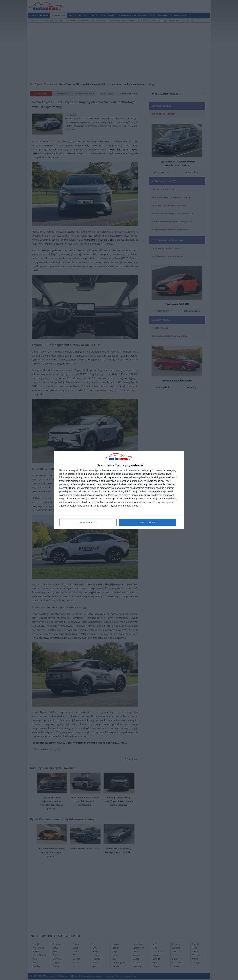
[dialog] (119, 490)
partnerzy (64, 484)
